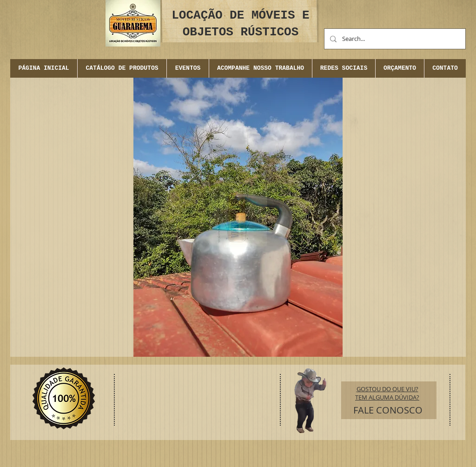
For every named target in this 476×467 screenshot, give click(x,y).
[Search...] (394, 39)
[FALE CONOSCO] (388, 410)
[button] (188, 68)
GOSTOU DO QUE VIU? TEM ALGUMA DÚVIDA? (387, 393)
